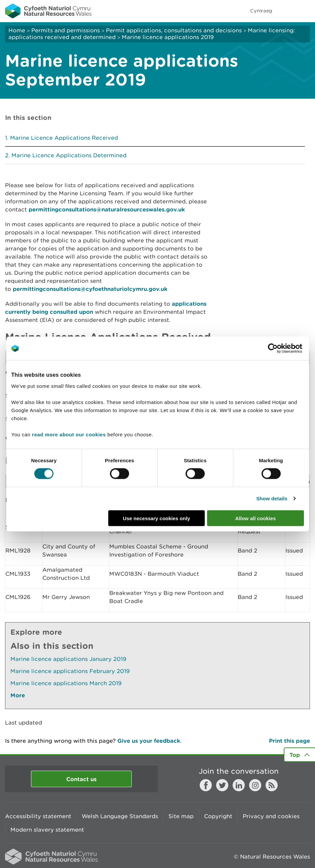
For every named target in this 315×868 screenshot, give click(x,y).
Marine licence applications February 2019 (70, 671)
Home (17, 30)
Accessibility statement (38, 816)
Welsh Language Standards (120, 816)
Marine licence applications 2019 (168, 37)
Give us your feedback (149, 741)
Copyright (218, 816)
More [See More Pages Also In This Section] (18, 695)
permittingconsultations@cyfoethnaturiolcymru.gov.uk (90, 289)
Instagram (255, 785)
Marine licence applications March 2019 (66, 683)
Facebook (206, 785)
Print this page (289, 741)
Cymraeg (261, 11)
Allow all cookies (256, 518)
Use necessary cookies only (156, 518)
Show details (272, 498)
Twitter (222, 785)
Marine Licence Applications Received (64, 138)
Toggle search (287, 11)
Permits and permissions (66, 30)
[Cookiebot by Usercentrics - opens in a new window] (284, 348)
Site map (181, 816)
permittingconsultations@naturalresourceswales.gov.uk (107, 209)
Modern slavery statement (47, 830)
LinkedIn (239, 785)
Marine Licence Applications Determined (69, 155)
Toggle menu (306, 11)
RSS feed (272, 785)
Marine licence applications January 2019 (68, 659)
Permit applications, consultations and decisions (174, 30)
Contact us (81, 779)
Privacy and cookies (271, 816)
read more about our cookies (69, 434)
